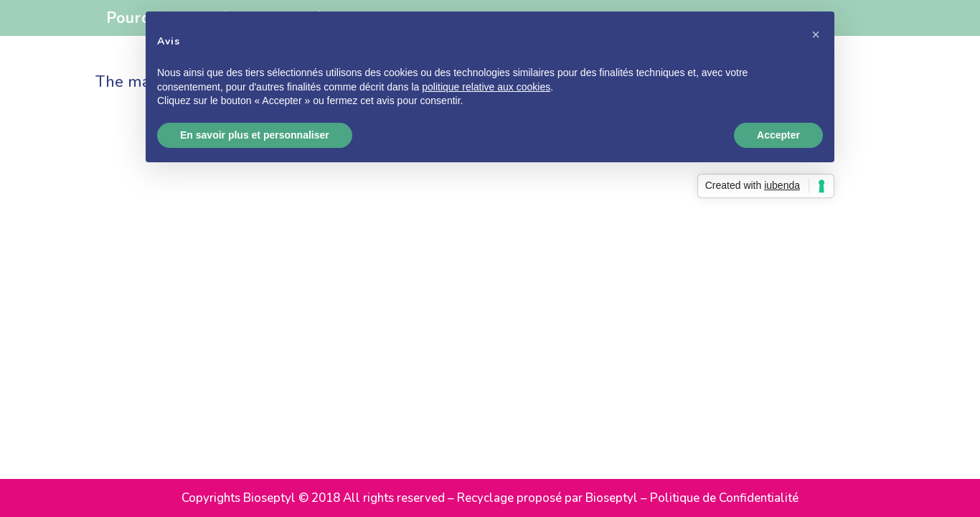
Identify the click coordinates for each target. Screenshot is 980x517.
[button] (816, 34)
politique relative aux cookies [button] (486, 87)
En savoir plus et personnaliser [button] (255, 135)
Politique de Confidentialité (724, 498)
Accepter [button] (778, 135)
